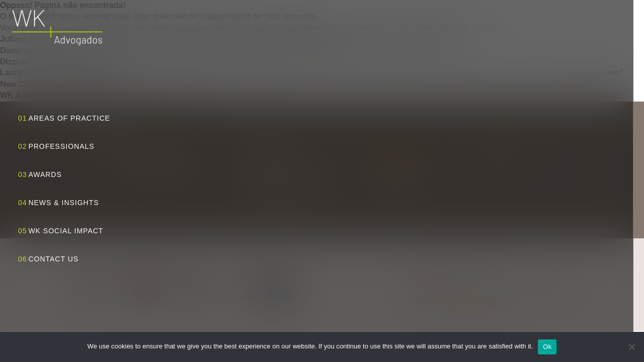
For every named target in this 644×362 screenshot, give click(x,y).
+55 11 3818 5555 (395, 173)
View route (289, 202)
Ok (547, 347)
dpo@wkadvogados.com (475, 302)
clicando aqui (169, 28)
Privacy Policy (429, 280)
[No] (631, 347)
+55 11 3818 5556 (395, 185)
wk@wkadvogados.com (403, 162)
